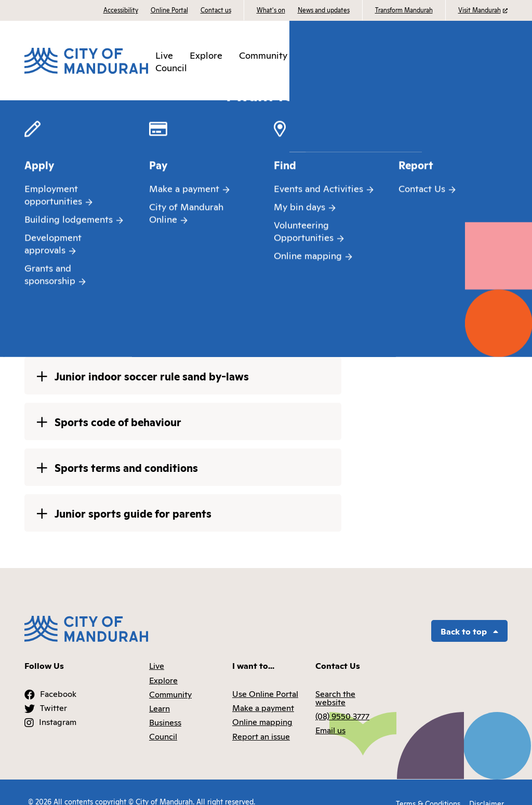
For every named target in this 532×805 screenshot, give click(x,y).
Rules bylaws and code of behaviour (421, 109)
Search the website (335, 679)
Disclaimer (487, 783)
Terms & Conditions (426, 783)
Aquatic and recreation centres (200, 109)
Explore (207, 51)
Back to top (469, 613)
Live (165, 51)
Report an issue (261, 718)
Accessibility (121, 10)
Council (171, 63)
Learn (317, 51)
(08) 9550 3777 (342, 698)
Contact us (216, 10)
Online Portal (169, 10)
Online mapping (262, 704)
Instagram (58, 704)
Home (35, 109)
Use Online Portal (265, 675)
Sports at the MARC (309, 109)
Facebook (58, 675)
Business (363, 51)
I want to (486, 57)
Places (130, 109)
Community (264, 51)
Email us (330, 712)
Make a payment (263, 690)
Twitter (54, 690)
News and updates (324, 10)
